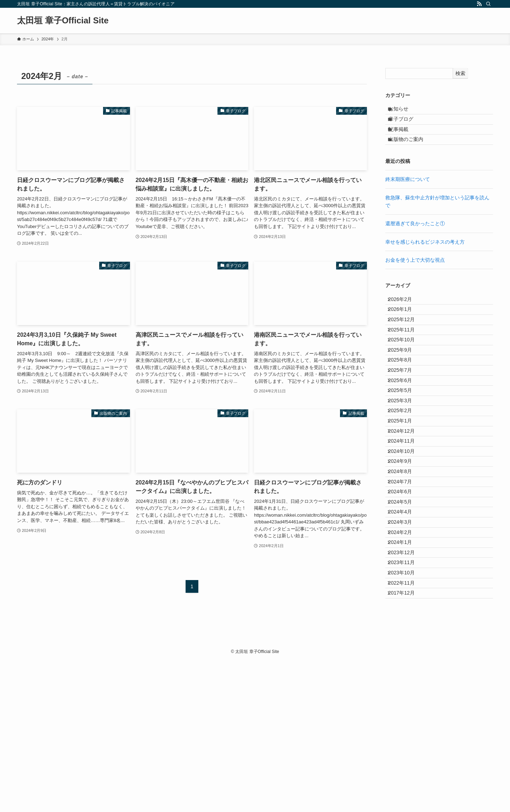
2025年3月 (405, 467)
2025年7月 (405, 423)
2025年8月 (405, 408)
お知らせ (404, 111)
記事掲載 (404, 141)
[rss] (479, 4)
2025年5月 (405, 453)
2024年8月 (405, 570)
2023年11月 (406, 703)
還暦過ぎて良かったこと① (415, 242)
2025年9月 (405, 393)
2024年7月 (405, 585)
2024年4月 (405, 629)
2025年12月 (406, 350)
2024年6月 (405, 600)
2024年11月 (406, 526)
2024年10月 (406, 541)
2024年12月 (406, 511)
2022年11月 (406, 732)
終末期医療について (408, 198)
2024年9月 (405, 556)
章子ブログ (407, 126)
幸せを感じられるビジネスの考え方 (425, 260)
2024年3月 (405, 644)
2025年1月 (405, 497)
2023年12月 (406, 688)
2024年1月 (405, 674)
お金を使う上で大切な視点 (415, 278)
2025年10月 (406, 379)
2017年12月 (406, 747)
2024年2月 (405, 659)
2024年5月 (405, 614)
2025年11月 (406, 364)
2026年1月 (405, 335)
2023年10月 (406, 717)
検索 (460, 73)
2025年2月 (405, 482)
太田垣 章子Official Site (63, 21)
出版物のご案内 (412, 155)
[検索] (488, 4)
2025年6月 (405, 438)
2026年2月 (405, 320)
